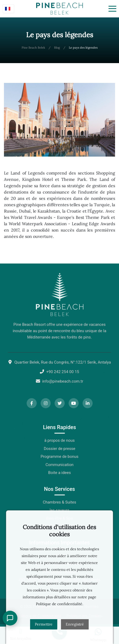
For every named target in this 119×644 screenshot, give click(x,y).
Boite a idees (60, 473)
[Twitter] (60, 403)
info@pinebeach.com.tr (63, 381)
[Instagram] (46, 403)
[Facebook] (32, 403)
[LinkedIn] (88, 403)
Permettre (44, 624)
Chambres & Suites (59, 502)
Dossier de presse (59, 449)
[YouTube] (74, 403)
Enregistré (75, 624)
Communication (59, 465)
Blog (57, 48)
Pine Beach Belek (33, 48)
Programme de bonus (60, 457)
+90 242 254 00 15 (63, 372)
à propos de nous (59, 440)
